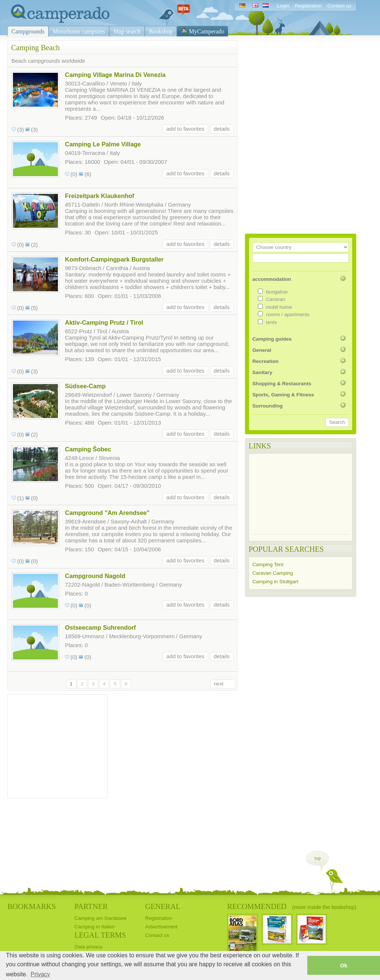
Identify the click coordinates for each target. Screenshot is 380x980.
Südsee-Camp (85, 386)
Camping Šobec (88, 449)
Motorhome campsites (79, 31)
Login (283, 6)
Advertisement (161, 927)
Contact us (339, 6)
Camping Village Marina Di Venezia (115, 75)
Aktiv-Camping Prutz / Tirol (104, 322)
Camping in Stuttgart (275, 582)
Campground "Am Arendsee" (107, 513)
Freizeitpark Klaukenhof (100, 196)
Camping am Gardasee (100, 918)
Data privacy (88, 947)
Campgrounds (28, 31)
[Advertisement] (58, 744)
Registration (308, 6)
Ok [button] (343, 966)
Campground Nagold (95, 576)
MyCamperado (207, 31)
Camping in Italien (94, 927)
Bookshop (161, 31)
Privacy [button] (40, 974)
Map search (127, 31)
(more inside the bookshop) (324, 907)
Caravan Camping (273, 573)
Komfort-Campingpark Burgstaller (114, 259)
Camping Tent (268, 564)
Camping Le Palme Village (103, 144)
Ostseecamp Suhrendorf (100, 627)
